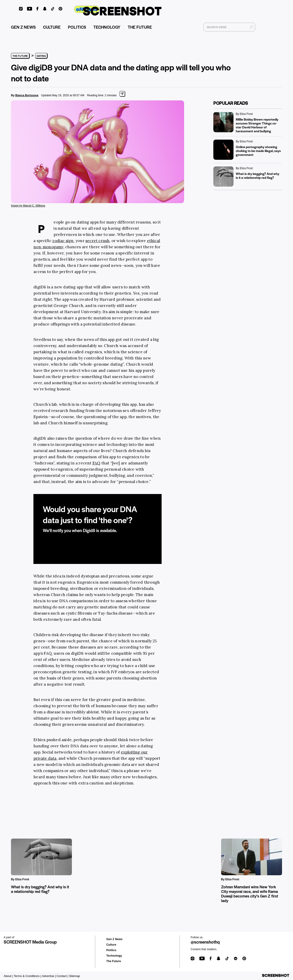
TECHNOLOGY (107, 29)
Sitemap (75, 976)
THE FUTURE (140, 29)
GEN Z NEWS (23, 29)
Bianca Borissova (27, 95)
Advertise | (49, 976)
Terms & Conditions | (27, 976)
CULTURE (52, 29)
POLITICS (77, 29)
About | (8, 976)
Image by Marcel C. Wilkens (28, 206)
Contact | (62, 976)
